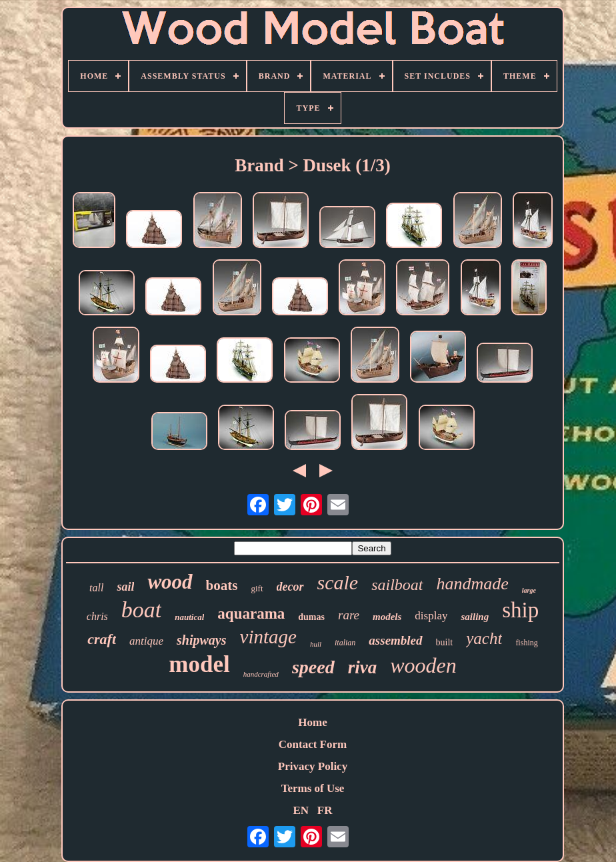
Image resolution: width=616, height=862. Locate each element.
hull (316, 644)
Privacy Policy (313, 766)
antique (146, 641)
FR (325, 810)
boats (222, 585)
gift (257, 588)
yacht (484, 638)
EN (301, 810)
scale (338, 582)
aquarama (251, 614)
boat (141, 610)
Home (312, 722)
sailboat (397, 585)
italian (345, 643)
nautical (189, 617)
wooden (423, 665)
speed (313, 667)
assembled (395, 640)
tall (96, 588)
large (529, 590)
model (199, 664)
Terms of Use (313, 788)
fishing (526, 643)
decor (290, 587)
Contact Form (313, 744)
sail (125, 587)
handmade (473, 584)
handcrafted (261, 674)
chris (97, 616)
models (387, 617)
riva (363, 667)
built (445, 642)
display (431, 616)
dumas (311, 617)
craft (102, 639)
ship (520, 610)
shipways (201, 640)
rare (349, 615)
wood (170, 582)
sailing (475, 617)
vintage (268, 637)
